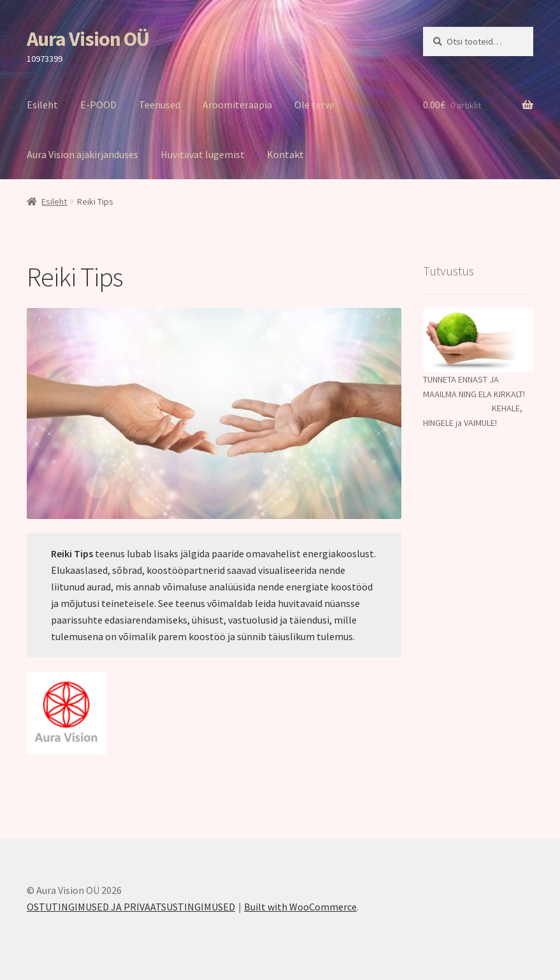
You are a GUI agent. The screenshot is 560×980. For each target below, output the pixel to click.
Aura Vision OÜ (88, 39)
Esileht (42, 105)
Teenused (160, 105)
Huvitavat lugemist (203, 154)
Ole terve (314, 105)
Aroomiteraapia (237, 105)
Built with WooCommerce (300, 907)
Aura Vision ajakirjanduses (83, 154)
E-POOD (98, 105)
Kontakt (285, 154)
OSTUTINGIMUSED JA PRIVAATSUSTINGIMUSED (131, 907)
